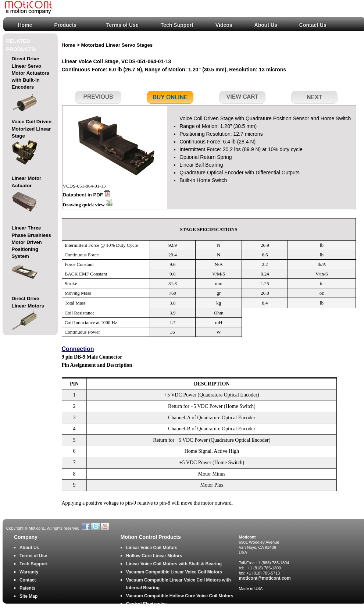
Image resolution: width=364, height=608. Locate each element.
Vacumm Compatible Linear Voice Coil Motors (174, 572)
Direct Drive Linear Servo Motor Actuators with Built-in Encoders (31, 86)
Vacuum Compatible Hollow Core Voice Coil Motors (180, 596)
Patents (27, 588)
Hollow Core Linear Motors (154, 556)
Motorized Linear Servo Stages (117, 45)
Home (25, 25)
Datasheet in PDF (86, 195)
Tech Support (177, 25)
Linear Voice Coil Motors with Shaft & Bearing (174, 564)
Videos (224, 25)
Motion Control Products (151, 537)
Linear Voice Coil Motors (152, 548)
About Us (266, 25)
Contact (28, 580)
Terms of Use (122, 25)
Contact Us (313, 25)
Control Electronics (147, 604)
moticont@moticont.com (265, 578)
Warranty (29, 572)
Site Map (28, 596)
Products (65, 25)
